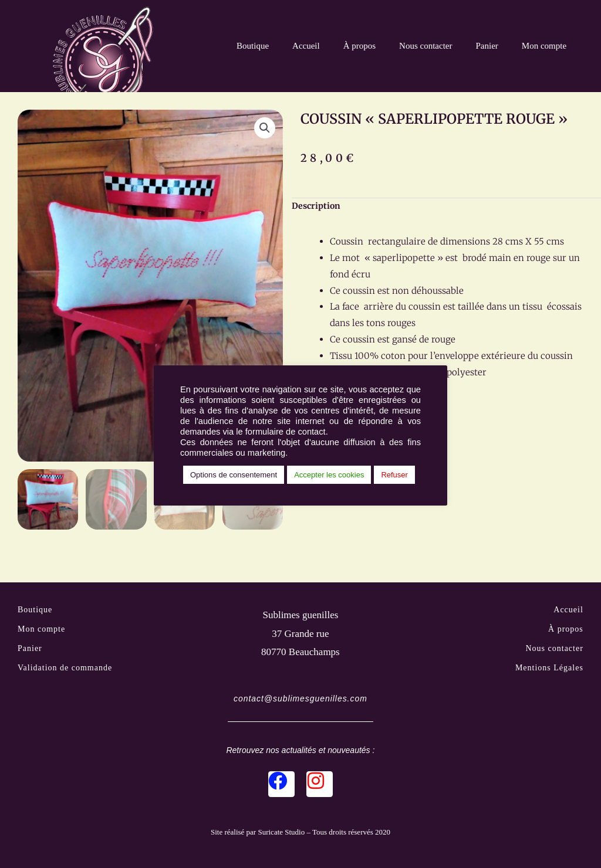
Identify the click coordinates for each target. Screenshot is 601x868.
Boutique (253, 46)
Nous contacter (426, 46)
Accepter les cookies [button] (329, 475)
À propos (359, 46)
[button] (265, 128)
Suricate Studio (281, 834)
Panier (487, 46)
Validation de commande (65, 669)
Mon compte (544, 46)
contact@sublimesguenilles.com (300, 700)
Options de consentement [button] (234, 475)
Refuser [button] (394, 475)
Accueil (306, 46)
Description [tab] (316, 206)
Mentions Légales (549, 669)
